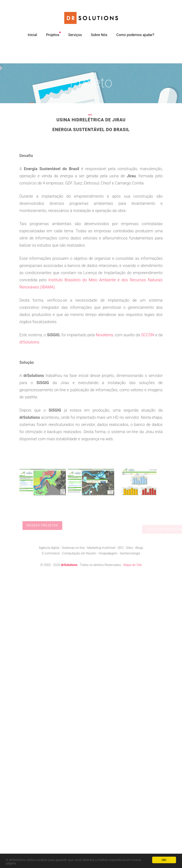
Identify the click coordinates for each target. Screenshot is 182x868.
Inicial (32, 35)
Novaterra (104, 335)
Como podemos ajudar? (135, 35)
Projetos (53, 35)
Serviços (75, 35)
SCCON (148, 335)
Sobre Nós (99, 35)
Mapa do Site (132, 565)
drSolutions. (30, 342)
